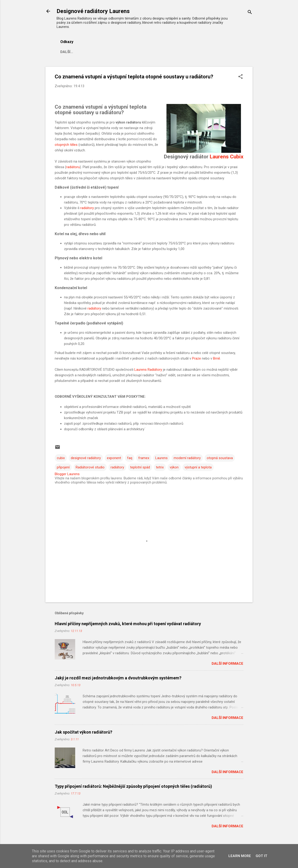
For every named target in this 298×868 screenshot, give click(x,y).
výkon (174, 467)
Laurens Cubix (226, 157)
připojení (63, 467)
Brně (217, 358)
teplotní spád (140, 467)
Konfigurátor (164, 52)
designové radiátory (86, 458)
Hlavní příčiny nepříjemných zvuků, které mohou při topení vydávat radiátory (128, 624)
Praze (196, 358)
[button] (240, 77)
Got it (261, 856)
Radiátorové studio (90, 467)
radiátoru (73, 167)
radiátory (87, 208)
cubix (61, 458)
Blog (65, 52)
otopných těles (66, 145)
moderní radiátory (187, 458)
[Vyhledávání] (250, 13)
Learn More (240, 856)
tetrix (160, 467)
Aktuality (88, 52)
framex (144, 458)
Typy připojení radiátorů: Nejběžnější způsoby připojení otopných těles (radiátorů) (133, 786)
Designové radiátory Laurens (93, 11)
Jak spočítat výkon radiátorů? (83, 732)
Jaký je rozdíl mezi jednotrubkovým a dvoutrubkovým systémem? (118, 678)
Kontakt (194, 52)
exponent (114, 458)
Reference (132, 52)
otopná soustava (220, 458)
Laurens (161, 458)
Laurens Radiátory (148, 370)
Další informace (227, 664)
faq (130, 458)
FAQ (110, 52)
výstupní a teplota (198, 467)
